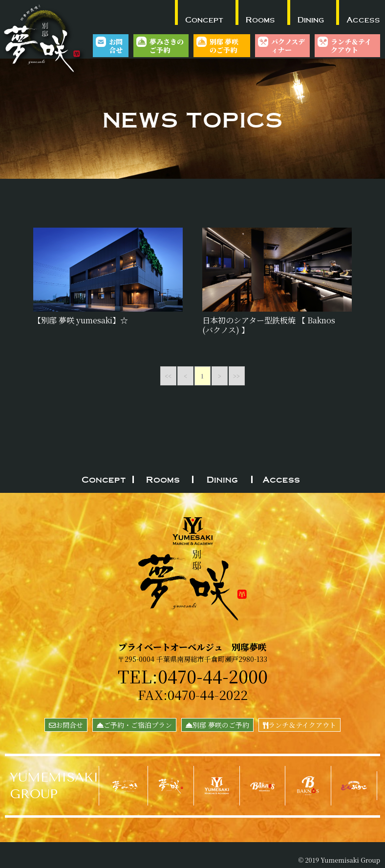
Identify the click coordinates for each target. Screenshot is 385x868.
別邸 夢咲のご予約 (224, 46)
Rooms (260, 20)
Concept (204, 20)
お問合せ (116, 46)
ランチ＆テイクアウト (351, 46)
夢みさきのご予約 (167, 46)
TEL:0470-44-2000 (193, 676)
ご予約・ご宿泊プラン (134, 725)
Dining (311, 20)
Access (363, 20)
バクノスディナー (288, 46)
